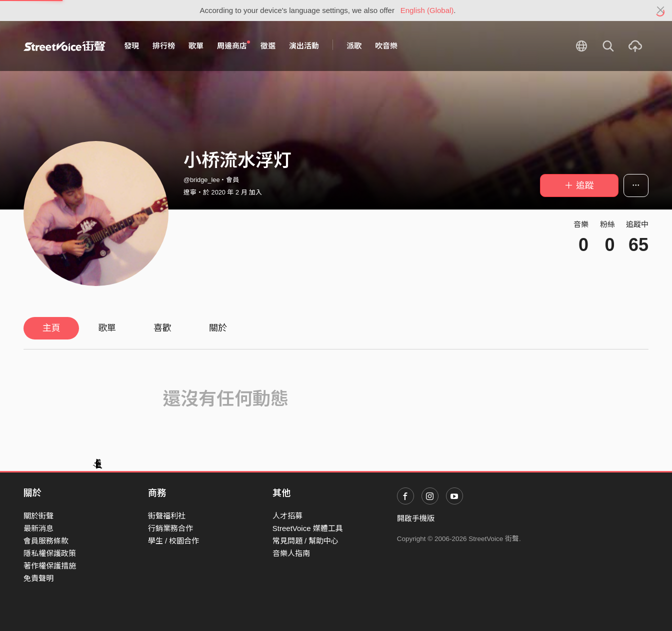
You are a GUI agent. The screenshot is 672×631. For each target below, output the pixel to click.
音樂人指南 (291, 553)
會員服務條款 (46, 541)
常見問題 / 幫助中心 (306, 541)
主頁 (51, 328)
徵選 (268, 46)
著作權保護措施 (50, 566)
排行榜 (164, 46)
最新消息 (38, 528)
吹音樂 (386, 46)
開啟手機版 (416, 518)
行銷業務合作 (170, 528)
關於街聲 (38, 516)
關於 (218, 328)
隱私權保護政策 (50, 553)
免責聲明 (38, 578)
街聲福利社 (167, 516)
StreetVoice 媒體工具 (308, 528)
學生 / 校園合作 (174, 541)
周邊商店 (233, 45)
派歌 (354, 46)
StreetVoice (65, 46)
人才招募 (287, 516)
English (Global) (427, 10)
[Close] (661, 10)
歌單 (196, 46)
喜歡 (162, 328)
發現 (131, 46)
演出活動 (304, 46)
